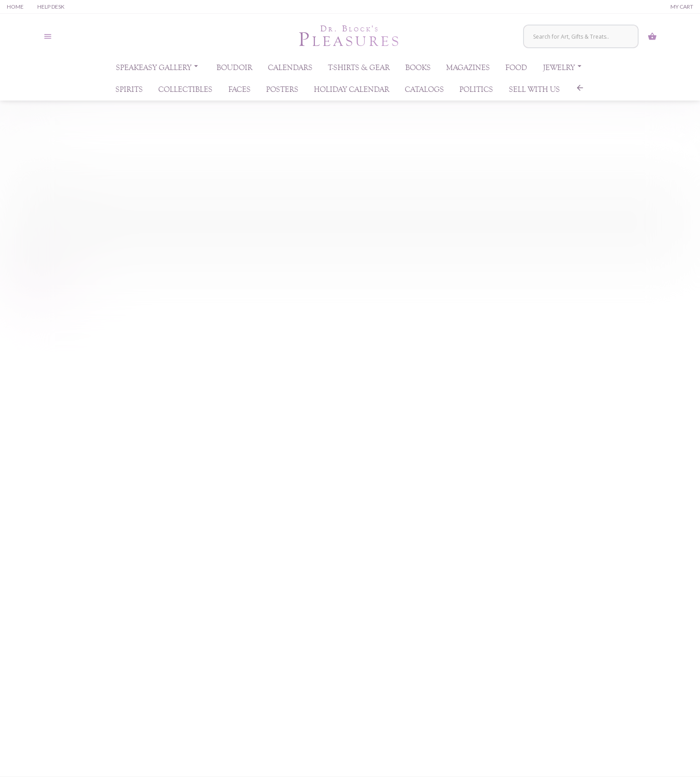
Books (418, 70)
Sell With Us (534, 92)
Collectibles (185, 92)
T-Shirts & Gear (359, 70)
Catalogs (424, 92)
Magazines (468, 70)
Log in (27, 268)
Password (33, 223)
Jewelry (564, 68)
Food (516, 70)
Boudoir (234, 70)
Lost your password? (41, 288)
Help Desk (51, 7)
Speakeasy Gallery (158, 68)
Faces (239, 92)
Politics (476, 92)
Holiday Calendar (352, 92)
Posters (282, 92)
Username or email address (54, 178)
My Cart (682, 7)
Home (15, 7)
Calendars (290, 70)
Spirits (129, 92)
